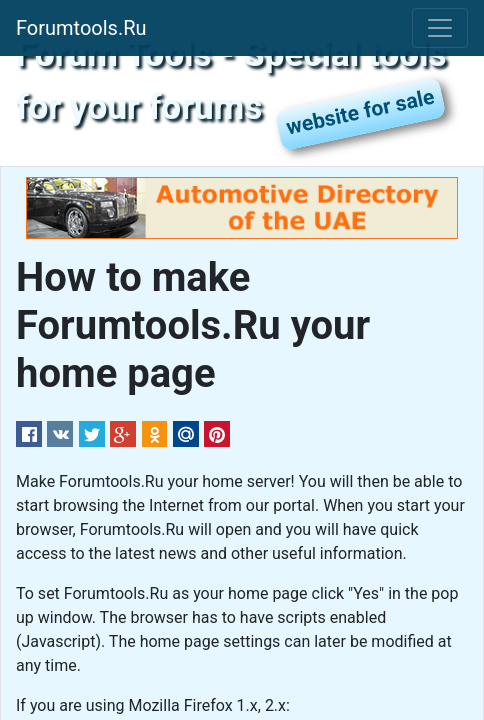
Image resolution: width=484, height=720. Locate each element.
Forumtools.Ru (81, 28)
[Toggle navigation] (440, 28)
